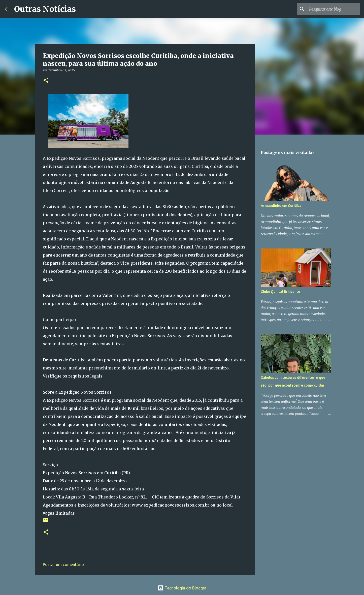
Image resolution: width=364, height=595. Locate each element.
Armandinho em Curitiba (281, 206)
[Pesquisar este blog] (334, 9)
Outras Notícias (45, 9)
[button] (46, 81)
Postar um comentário (63, 565)
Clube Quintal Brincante (280, 292)
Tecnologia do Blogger (182, 588)
